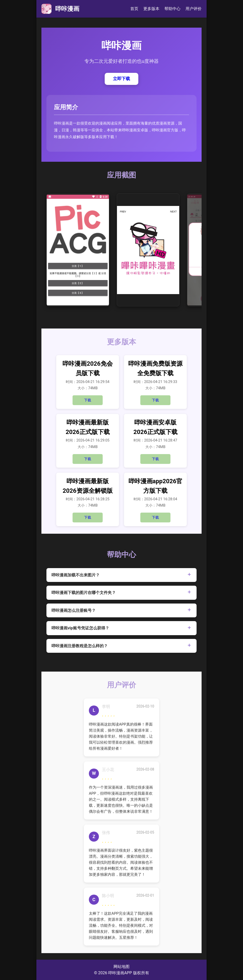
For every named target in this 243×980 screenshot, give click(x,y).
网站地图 (122, 967)
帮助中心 (172, 9)
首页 (134, 9)
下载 (88, 402)
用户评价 (194, 9)
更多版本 (151, 9)
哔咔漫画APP (120, 973)
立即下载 (122, 80)
